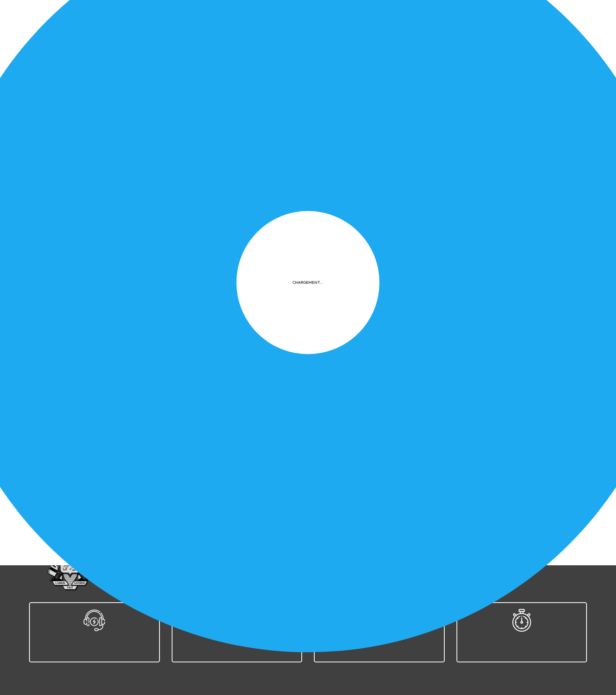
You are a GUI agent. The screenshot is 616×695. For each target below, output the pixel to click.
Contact (470, 542)
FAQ (401, 542)
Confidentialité (332, 542)
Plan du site (433, 542)
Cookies (375, 542)
